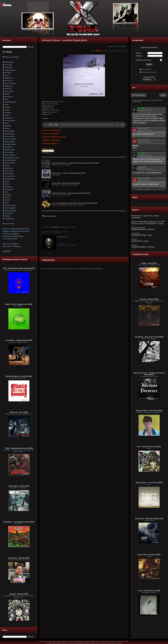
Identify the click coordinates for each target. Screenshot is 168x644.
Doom (115, 46)
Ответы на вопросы (11, 234)
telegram (45, 118)
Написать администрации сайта (16, 229)
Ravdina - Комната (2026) (19, 594)
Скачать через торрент (51, 133)
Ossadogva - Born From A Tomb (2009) (149, 337)
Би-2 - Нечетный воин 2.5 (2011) (149, 447)
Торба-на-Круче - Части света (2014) (149, 483)
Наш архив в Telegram (12, 246)
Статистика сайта (10, 239)
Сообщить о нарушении (51, 140)
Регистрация (146, 69)
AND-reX (99, 51)
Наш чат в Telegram (11, 244)
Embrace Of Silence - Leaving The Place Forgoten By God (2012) (75, 163)
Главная (9, 52)
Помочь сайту (8, 224)
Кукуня (134, 245)
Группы (7, 251)
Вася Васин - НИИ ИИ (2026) (19, 558)
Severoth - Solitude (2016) (149, 299)
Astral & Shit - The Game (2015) (149, 555)
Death (110, 46)
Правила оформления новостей (16, 231)
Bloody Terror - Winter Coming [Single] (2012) (68, 173)
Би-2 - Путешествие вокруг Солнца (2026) (19, 268)
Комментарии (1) (49, 216)
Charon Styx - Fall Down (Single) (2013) (149, 519)
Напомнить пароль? (149, 72)
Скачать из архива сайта (51, 130)
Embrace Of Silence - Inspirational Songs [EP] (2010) (71, 193)
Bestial (134, 239)
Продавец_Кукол (138, 227)
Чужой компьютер (143, 60)
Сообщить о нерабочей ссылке (54, 137)
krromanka (136, 233)
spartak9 (55, 227)
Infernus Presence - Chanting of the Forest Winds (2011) (149, 374)
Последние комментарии (13, 236)
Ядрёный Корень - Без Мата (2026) (19, 376)
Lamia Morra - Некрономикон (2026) (19, 340)
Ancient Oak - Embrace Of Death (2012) (66, 183)
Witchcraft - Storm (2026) (19, 412)
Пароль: (139, 56)
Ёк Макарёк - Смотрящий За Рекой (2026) (19, 522)
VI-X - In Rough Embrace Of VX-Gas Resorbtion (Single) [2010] (75, 203)
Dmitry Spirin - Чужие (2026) (19, 486)
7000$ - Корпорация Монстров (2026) (19, 448)
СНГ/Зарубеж (122, 46)
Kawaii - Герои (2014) (149, 263)
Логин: (139, 53)
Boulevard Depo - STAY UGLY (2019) (149, 411)
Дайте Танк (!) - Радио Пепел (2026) (19, 304)
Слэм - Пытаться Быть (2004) (149, 591)
